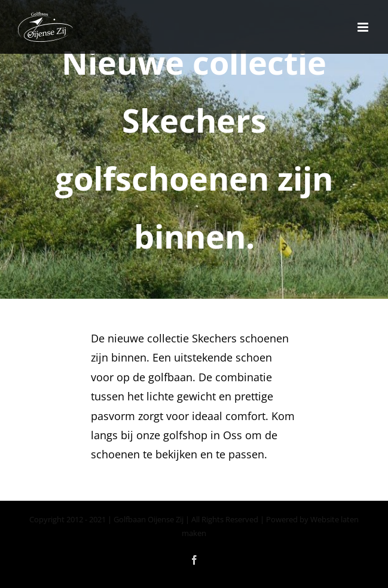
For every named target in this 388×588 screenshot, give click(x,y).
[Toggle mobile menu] (364, 27)
